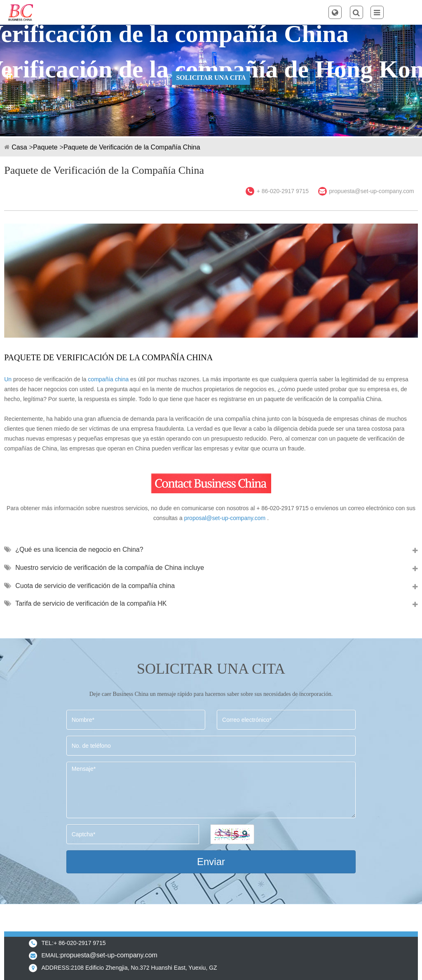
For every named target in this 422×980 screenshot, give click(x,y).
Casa (19, 147)
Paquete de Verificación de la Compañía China (132, 147)
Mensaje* (211, 790)
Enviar (211, 862)
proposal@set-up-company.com (225, 518)
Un (8, 379)
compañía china (108, 379)
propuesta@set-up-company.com (372, 191)
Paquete (45, 147)
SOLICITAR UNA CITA (211, 78)
